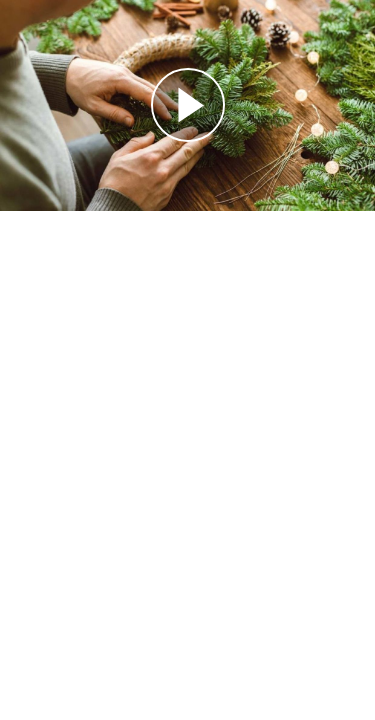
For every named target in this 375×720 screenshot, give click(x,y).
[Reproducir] (188, 105)
